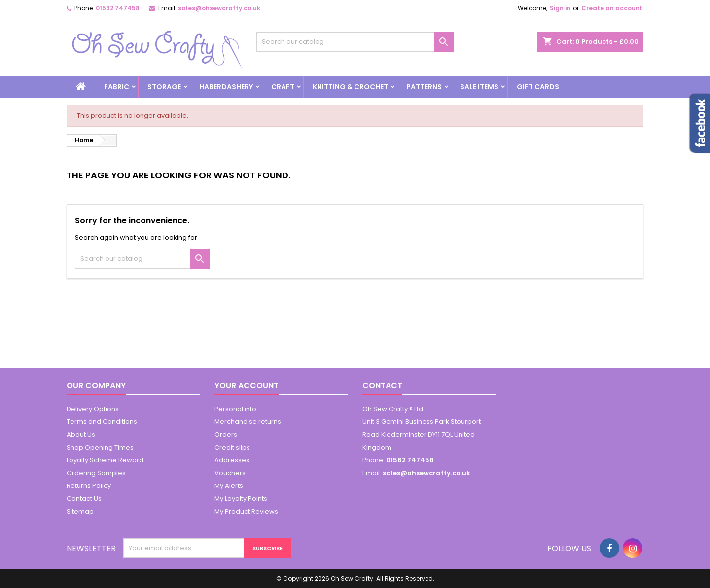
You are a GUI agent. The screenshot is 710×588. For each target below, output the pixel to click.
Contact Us (84, 499)
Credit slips (232, 447)
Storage (164, 87)
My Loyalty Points (241, 499)
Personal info (235, 409)
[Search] (355, 42)
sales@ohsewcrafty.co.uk (219, 8)
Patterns (424, 87)
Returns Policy (89, 486)
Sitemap (80, 511)
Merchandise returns (248, 422)
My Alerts (229, 486)
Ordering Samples (96, 473)
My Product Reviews (246, 511)
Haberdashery (226, 87)
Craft (283, 87)
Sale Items (479, 87)
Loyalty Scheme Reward (105, 460)
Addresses (232, 460)
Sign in (560, 8)
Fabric (117, 87)
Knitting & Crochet (350, 87)
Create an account (612, 8)
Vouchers (230, 473)
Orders (226, 434)
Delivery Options (93, 409)
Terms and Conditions (102, 422)
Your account (247, 386)
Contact (382, 386)
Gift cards (538, 87)
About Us (81, 434)
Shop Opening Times (100, 447)
